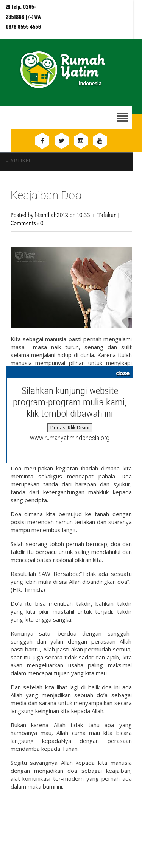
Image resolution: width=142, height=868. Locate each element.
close (123, 373)
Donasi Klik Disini (70, 427)
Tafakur (107, 215)
